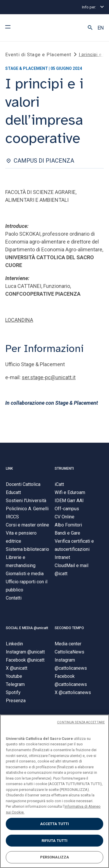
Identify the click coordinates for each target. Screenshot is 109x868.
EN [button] (101, 28)
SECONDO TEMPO (69, 628)
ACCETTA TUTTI (55, 824)
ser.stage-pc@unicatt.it (49, 377)
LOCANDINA (19, 320)
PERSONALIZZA (55, 857)
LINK (9, 468)
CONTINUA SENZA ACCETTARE (81, 722)
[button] (90, 28)
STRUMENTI (64, 468)
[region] (54, 791)
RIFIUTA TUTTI (55, 841)
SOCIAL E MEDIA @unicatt (27, 628)
